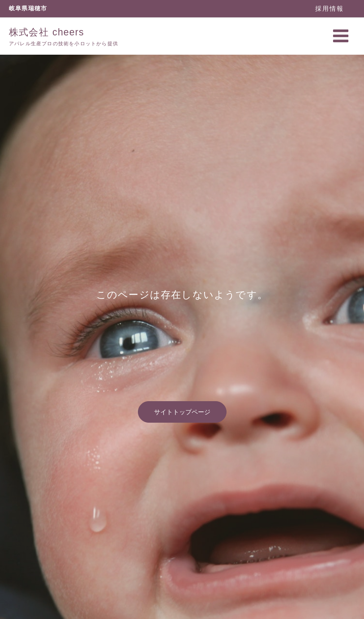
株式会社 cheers (45, 31)
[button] (330, 8)
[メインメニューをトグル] (341, 35)
